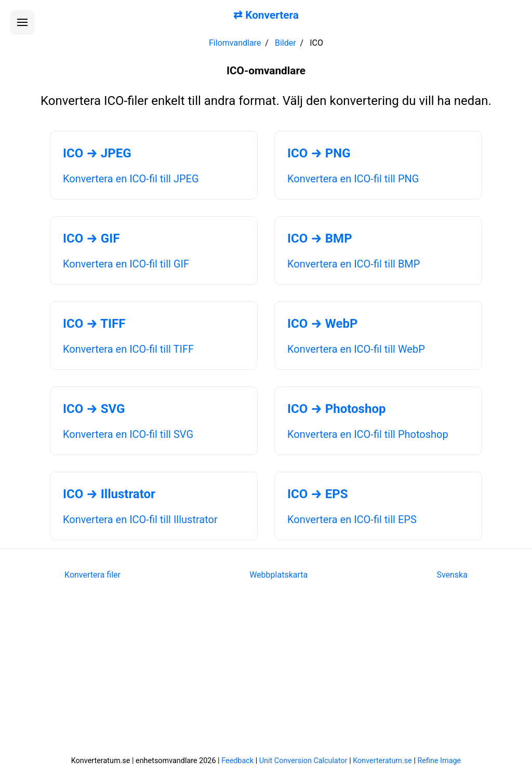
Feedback (237, 761)
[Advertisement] (266, 675)
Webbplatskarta (278, 575)
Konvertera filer (92, 575)
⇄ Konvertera (266, 15)
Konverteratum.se (382, 761)
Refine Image (440, 761)
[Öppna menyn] (22, 22)
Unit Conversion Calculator (303, 761)
